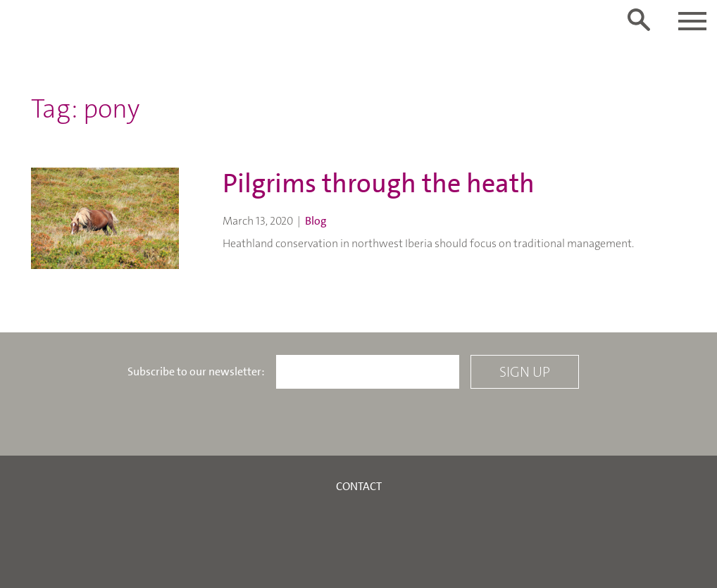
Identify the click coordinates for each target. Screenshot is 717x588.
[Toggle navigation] (692, 21)
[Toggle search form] (639, 20)
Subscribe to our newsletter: (196, 372)
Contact (359, 486)
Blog (316, 221)
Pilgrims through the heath (379, 183)
